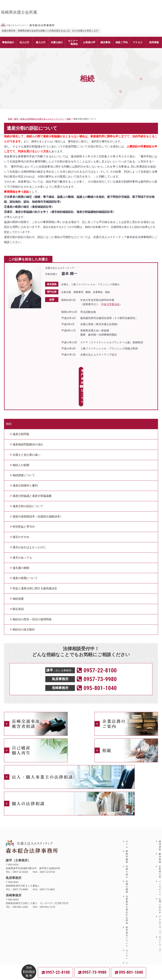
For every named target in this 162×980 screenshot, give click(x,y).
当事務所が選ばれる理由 (127, 879)
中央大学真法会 (110, 304)
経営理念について (127, 906)
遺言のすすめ (21, 506)
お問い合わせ (160, 875)
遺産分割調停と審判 (25, 455)
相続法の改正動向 (24, 599)
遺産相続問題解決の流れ (28, 413)
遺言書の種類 (21, 537)
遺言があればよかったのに (29, 516)
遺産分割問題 (21, 403)
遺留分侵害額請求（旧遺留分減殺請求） (38, 486)
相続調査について (24, 444)
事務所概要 (127, 826)
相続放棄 (18, 568)
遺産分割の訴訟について (28, 475)
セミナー (127, 923)
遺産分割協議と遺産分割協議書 (32, 465)
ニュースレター (127, 940)
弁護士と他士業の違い (26, 424)
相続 (9, 393)
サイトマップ (160, 913)
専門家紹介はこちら (81, 371)
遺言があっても (22, 527)
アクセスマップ (160, 894)
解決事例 (160, 827)
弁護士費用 (127, 856)
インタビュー (160, 857)
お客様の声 (160, 841)
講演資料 (160, 815)
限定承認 (18, 578)
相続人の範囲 (21, 434)
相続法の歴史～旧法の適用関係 (32, 588)
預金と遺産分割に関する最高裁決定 (35, 557)
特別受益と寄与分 (24, 496)
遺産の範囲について (25, 547)
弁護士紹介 (127, 841)
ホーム (127, 813)
